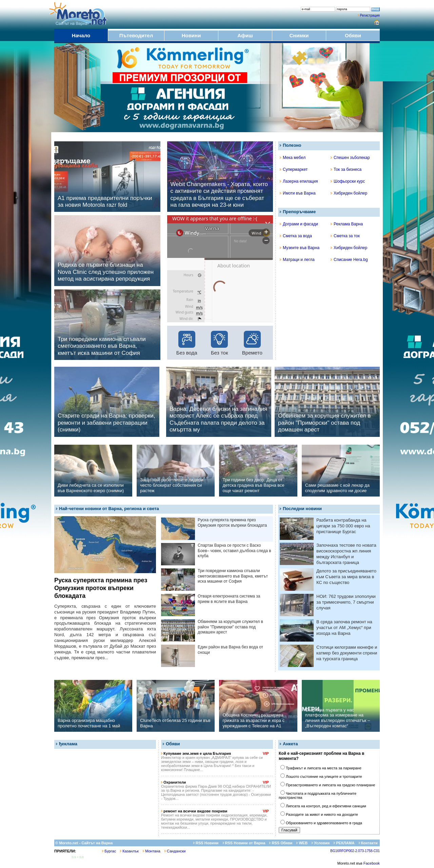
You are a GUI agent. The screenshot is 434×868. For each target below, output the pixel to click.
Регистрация (370, 15)
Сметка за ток (345, 236)
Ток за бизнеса (346, 169)
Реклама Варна (347, 224)
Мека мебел (293, 158)
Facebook (372, 863)
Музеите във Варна (300, 248)
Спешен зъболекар (350, 158)
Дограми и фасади (299, 224)
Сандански (175, 851)
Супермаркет (294, 169)
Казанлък (129, 851)
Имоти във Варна (298, 193)
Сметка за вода (296, 236)
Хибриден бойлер (349, 193)
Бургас (109, 851)
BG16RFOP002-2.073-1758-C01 (355, 851)
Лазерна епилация (299, 181)
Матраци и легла (297, 260)
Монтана (152, 851)
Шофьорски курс (348, 181)
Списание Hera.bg (349, 260)
